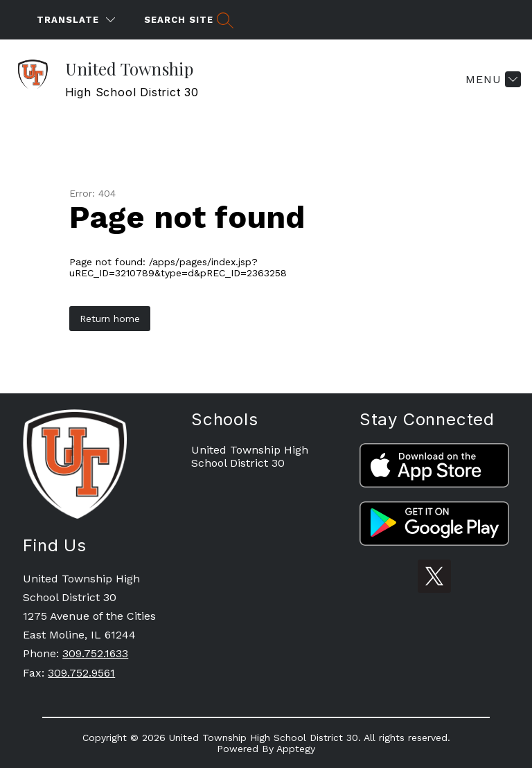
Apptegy (296, 749)
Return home (110, 319)
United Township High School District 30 (250, 456)
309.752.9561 (81, 673)
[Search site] (187, 20)
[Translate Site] (76, 20)
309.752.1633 (95, 653)
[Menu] (491, 79)
